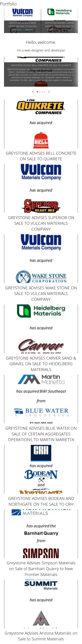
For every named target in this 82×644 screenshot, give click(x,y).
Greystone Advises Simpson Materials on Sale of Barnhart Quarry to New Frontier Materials (41, 569)
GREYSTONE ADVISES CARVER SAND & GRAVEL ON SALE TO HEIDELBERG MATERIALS (41, 364)
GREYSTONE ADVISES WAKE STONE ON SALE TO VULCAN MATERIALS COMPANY (41, 293)
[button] (33, 92)
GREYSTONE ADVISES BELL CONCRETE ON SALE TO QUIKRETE (41, 65)
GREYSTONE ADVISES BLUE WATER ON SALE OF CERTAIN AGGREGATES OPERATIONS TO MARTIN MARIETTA (41, 434)
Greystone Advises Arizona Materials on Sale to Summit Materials (41, 636)
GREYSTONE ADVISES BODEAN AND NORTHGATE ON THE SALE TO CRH (41, 501)
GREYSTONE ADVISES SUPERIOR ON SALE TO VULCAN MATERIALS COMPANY (60, 26)
